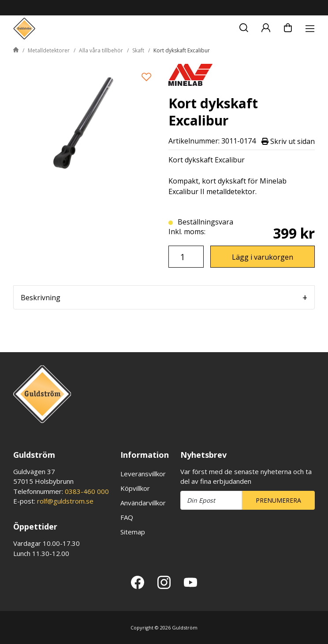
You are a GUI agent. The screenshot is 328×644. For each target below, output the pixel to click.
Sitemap (133, 532)
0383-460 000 (87, 491)
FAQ (127, 517)
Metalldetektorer (49, 50)
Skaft (138, 50)
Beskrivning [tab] (41, 298)
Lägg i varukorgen (263, 257)
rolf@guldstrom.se (65, 501)
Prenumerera (278, 500)
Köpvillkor (135, 488)
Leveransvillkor (143, 474)
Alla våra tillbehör (101, 50)
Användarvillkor (143, 503)
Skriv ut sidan (288, 141)
